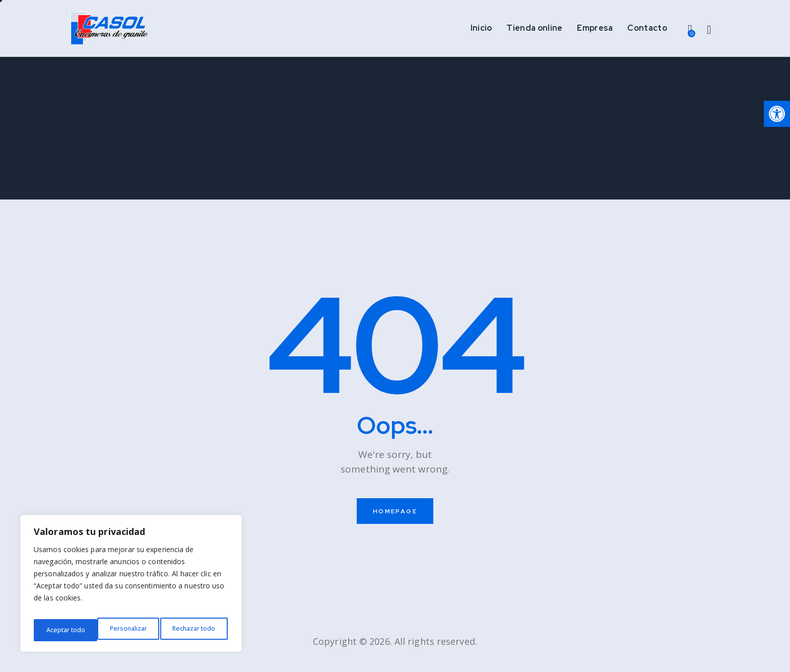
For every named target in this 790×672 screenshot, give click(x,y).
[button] (777, 114)
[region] (131, 587)
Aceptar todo (198, 630)
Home (355, 150)
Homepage (395, 519)
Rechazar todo (130, 630)
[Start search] (709, 33)
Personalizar (63, 630)
